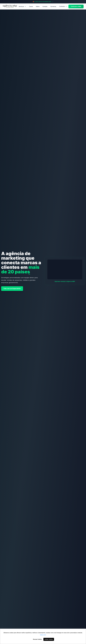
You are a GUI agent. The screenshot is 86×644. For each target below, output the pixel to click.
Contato (45, 6)
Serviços (22, 6)
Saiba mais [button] (43, 635)
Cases (31, 6)
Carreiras (53, 6)
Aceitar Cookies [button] (49, 639)
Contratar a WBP (76, 6)
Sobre (38, 6)
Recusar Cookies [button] (37, 639)
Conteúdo (63, 6)
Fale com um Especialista (12, 289)
